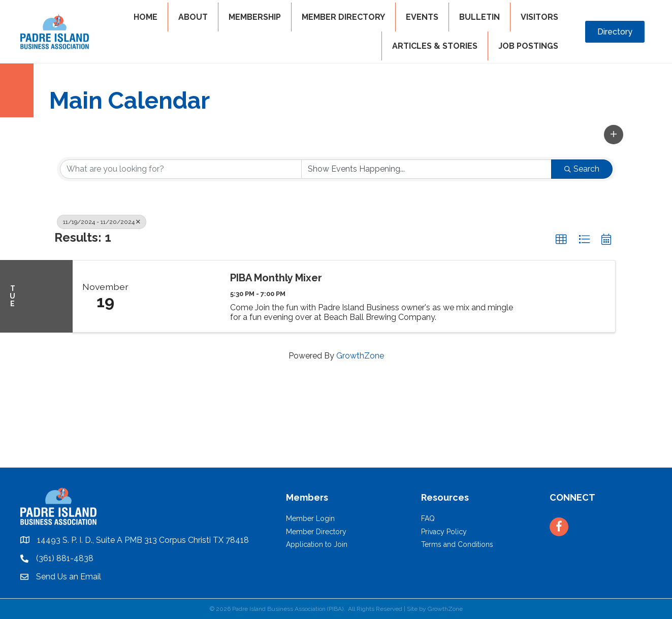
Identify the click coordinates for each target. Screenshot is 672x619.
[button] (614, 135)
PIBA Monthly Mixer (276, 278)
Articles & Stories (435, 46)
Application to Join (317, 544)
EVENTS (422, 17)
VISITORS (539, 17)
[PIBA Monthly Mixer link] (179, 296)
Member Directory (316, 532)
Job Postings (528, 46)
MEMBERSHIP (255, 17)
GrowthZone (360, 356)
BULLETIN (479, 17)
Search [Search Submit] (582, 169)
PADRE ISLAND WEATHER (336, 429)
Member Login (310, 518)
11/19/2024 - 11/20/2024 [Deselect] (102, 222)
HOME (146, 17)
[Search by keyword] (181, 169)
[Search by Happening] (426, 169)
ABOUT (193, 17)
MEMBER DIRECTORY (343, 17)
